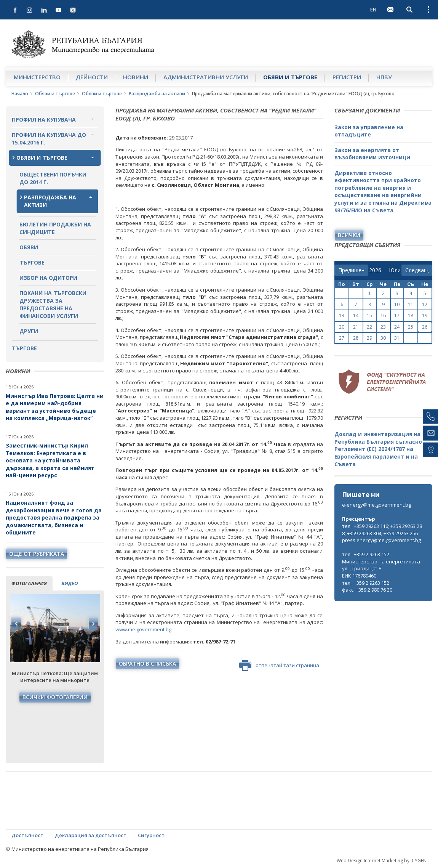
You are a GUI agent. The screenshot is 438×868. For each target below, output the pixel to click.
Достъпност (27, 835)
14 (356, 315)
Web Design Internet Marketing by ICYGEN (382, 861)
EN (373, 10)
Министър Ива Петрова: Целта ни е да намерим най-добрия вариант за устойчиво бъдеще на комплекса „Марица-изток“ (55, 407)
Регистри (347, 77)
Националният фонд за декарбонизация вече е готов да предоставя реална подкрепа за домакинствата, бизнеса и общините (54, 517)
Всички (349, 235)
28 (356, 338)
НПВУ (384, 77)
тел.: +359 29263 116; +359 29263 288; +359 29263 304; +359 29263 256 (382, 530)
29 (369, 338)
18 (411, 315)
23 (383, 327)
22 (369, 327)
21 (356, 327)
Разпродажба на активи (157, 94)
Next (93, 624)
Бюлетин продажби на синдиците (55, 228)
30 (383, 338)
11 (411, 304)
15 (369, 315)
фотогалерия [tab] (29, 583)
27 (342, 338)
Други (29, 331)
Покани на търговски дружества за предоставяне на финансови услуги (53, 304)
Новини (136, 77)
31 (397, 338)
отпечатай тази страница (279, 666)
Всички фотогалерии (55, 697)
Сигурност (151, 835)
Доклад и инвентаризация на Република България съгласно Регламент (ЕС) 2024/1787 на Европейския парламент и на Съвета (378, 449)
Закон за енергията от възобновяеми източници (372, 154)
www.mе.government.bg (143, 629)
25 (411, 327)
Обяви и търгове (290, 77)
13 (342, 315)
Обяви (29, 247)
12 (425, 304)
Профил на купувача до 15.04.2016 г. (49, 139)
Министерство (37, 77)
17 (397, 315)
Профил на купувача (44, 120)
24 (397, 327)
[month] (395, 270)
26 (425, 327)
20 (342, 327)
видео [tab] (70, 583)
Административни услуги (206, 77)
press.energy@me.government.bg (381, 540)
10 (397, 304)
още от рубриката (37, 554)
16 (383, 315)
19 (425, 315)
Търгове (32, 262)
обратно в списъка (147, 663)
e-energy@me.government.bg (376, 505)
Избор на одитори (48, 278)
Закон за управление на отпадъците (369, 131)
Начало (20, 94)
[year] (375, 270)
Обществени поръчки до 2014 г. (53, 178)
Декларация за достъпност (91, 835)
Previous (16, 624)
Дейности (92, 77)
